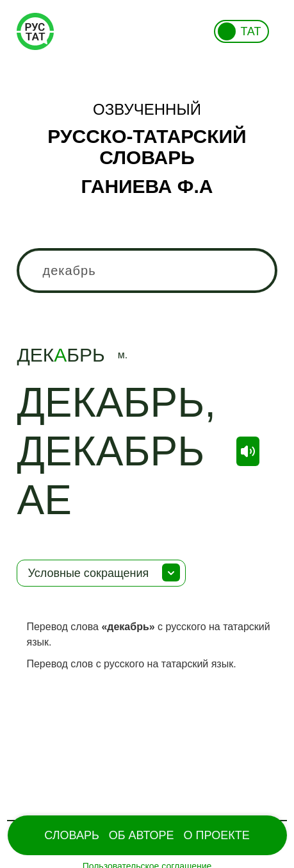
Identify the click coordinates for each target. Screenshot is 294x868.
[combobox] (147, 271)
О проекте (217, 835)
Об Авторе (142, 835)
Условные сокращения (88, 573)
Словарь (71, 835)
